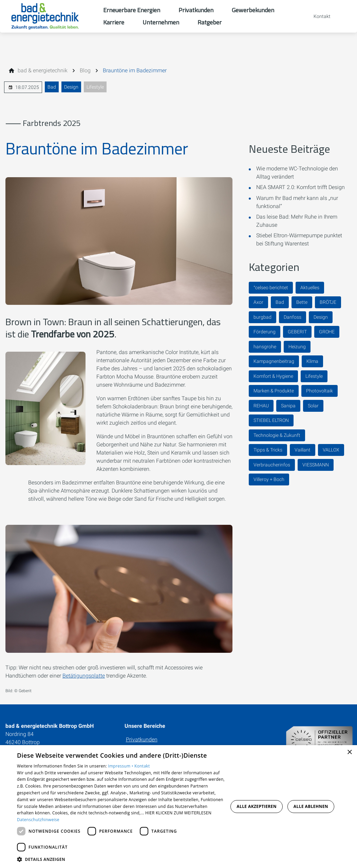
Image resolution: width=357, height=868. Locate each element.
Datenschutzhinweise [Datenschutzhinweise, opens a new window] (38, 820)
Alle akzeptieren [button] (257, 806)
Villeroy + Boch (269, 479)
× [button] (349, 752)
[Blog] (85, 71)
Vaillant (303, 450)
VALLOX (331, 450)
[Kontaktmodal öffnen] (317, 16)
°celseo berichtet (271, 288)
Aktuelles (310, 288)
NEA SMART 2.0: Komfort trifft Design (300, 187)
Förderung (265, 332)
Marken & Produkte (274, 391)
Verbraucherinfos (272, 465)
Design (71, 87)
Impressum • (121, 766)
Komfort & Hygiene (273, 376)
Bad (52, 87)
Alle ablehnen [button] (311, 806)
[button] (121, 859)
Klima (312, 361)
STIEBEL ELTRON (271, 420)
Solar (313, 406)
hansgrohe (265, 347)
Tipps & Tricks (268, 450)
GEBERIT (297, 332)
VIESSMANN (316, 465)
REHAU (261, 406)
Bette (302, 302)
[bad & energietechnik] (43, 71)
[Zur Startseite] (52, 16)
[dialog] (178, 807)
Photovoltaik (320, 391)
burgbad (262, 317)
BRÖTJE (328, 302)
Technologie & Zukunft (277, 435)
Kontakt (142, 766)
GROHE (327, 332)
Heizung (297, 347)
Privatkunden (142, 740)
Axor (258, 302)
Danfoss (293, 317)
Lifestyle (95, 87)
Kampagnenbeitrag (274, 361)
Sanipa (288, 406)
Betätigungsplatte (84, 676)
